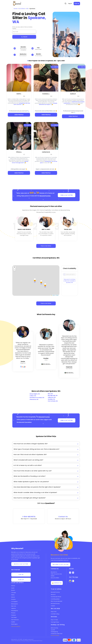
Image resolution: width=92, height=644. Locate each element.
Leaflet (53, 295)
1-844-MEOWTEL (29, 515)
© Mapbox (57, 295)
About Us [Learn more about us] (53, 594)
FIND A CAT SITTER (67, 195)
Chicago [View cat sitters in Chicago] (14, 593)
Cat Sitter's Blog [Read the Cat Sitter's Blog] (55, 614)
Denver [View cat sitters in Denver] (13, 597)
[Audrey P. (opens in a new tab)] (73, 94)
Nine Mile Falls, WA (53, 395)
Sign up (77, 3)
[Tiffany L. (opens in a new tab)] (19, 152)
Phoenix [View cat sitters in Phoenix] (13, 613)
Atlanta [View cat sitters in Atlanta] (13, 586)
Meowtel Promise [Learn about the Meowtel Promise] (55, 592)
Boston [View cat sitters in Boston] (13, 590)
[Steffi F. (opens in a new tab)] (19, 94)
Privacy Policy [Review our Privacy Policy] (25, 641)
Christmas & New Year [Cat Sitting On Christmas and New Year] (57, 634)
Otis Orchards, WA (53, 401)
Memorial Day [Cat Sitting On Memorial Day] (54, 628)
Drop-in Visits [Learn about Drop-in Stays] (54, 620)
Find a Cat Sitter (46, 246)
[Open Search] (65, 4)
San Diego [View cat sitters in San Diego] (14, 617)
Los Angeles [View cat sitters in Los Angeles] (14, 602)
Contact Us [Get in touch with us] (55, 569)
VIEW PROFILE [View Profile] (19, 115)
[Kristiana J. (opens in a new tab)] (46, 94)
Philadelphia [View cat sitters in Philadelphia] (15, 611)
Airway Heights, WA (35, 394)
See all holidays (55, 635)
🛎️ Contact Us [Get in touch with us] (57, 583)
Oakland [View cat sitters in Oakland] (13, 608)
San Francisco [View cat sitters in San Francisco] (15, 620)
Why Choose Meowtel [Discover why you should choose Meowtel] (57, 601)
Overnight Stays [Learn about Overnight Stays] (55, 622)
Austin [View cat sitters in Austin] (13, 588)
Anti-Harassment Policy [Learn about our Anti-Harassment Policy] (36, 641)
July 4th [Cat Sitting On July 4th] (53, 630)
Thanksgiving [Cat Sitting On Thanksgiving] (54, 632)
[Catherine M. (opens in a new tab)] (46, 152)
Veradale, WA (51, 399)
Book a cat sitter (21, 564)
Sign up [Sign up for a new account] (21, 580)
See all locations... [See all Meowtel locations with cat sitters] (16, 626)
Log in (70, 3)
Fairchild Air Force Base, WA (37, 398)
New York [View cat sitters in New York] (14, 606)
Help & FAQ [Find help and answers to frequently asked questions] (54, 612)
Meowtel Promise (45, 196)
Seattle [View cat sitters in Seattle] (13, 622)
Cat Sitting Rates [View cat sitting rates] (55, 599)
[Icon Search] (65, 274)
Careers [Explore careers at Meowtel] (53, 606)
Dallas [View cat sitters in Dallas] (13, 595)
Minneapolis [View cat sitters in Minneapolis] (15, 604)
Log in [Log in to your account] (21, 575)
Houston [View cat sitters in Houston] (13, 599)
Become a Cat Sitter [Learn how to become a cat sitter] (61, 564)
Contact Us (63, 515)
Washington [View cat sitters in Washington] (14, 624)
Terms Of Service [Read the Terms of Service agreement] (16, 641)
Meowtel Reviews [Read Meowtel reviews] (55, 604)
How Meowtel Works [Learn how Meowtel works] (56, 597)
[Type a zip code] (70, 274)
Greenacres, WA (34, 399)
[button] (14, 267)
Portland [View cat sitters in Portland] (13, 615)
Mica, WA (50, 394)
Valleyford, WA (52, 397)
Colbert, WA (33, 396)
